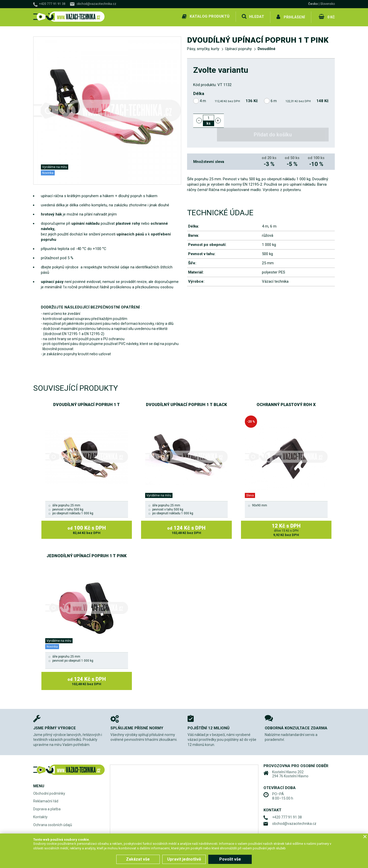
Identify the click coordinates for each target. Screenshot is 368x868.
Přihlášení (294, 16)
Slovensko (327, 4)
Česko (313, 4)
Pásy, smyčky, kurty (203, 47)
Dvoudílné (267, 47)
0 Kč (331, 16)
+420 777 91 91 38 (52, 4)
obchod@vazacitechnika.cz (96, 4)
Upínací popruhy (238, 47)
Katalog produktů (209, 16)
